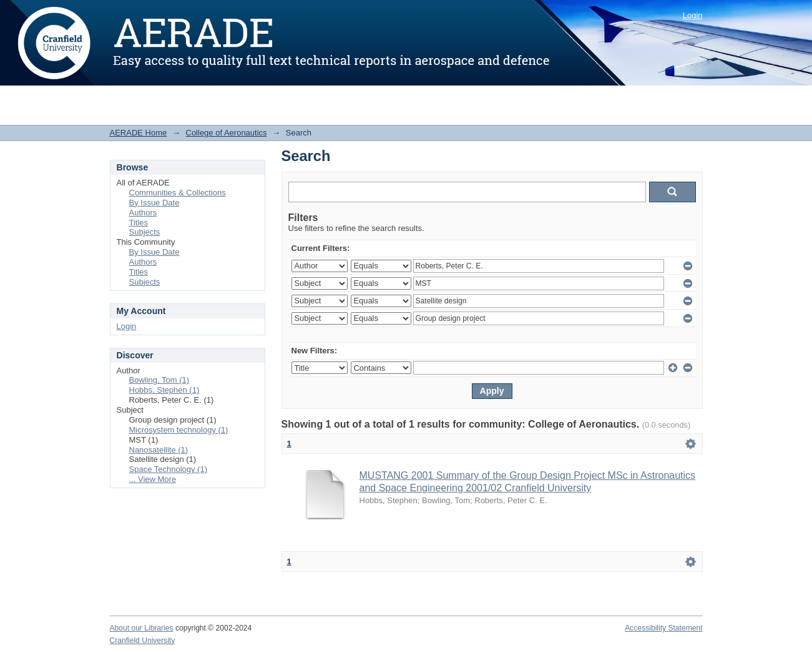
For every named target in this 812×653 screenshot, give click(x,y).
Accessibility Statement (663, 628)
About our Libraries (142, 628)
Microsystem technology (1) (179, 430)
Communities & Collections (178, 193)
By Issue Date (154, 203)
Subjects (145, 232)
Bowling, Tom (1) (159, 380)
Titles (139, 223)
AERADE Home (139, 133)
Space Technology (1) (169, 469)
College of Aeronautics (227, 133)
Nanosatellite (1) (159, 450)
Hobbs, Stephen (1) (164, 390)
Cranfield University (143, 641)
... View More (153, 479)
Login (693, 15)
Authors (143, 213)
